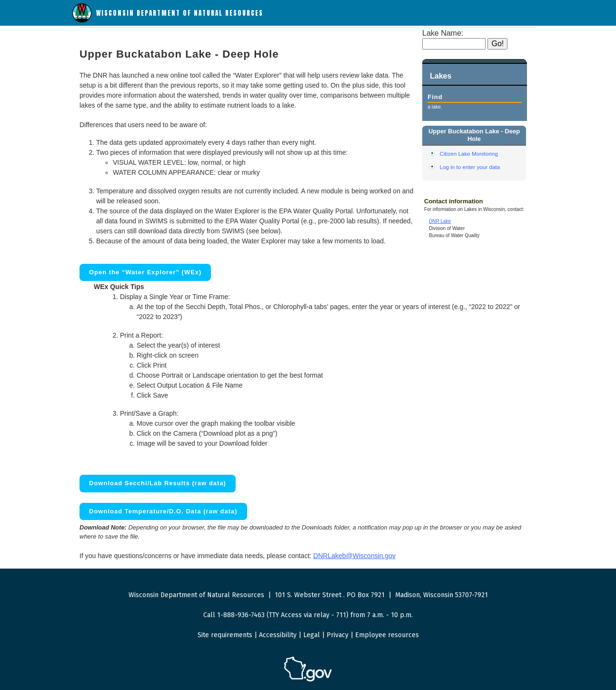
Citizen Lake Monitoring (469, 154)
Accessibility (278, 635)
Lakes (441, 76)
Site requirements (225, 635)
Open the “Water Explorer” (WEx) (145, 272)
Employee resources (387, 635)
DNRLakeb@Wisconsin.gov (354, 556)
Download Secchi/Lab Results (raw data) (158, 483)
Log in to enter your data (470, 167)
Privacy (338, 635)
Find (435, 97)
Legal (312, 635)
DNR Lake (440, 221)
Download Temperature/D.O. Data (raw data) (163, 511)
